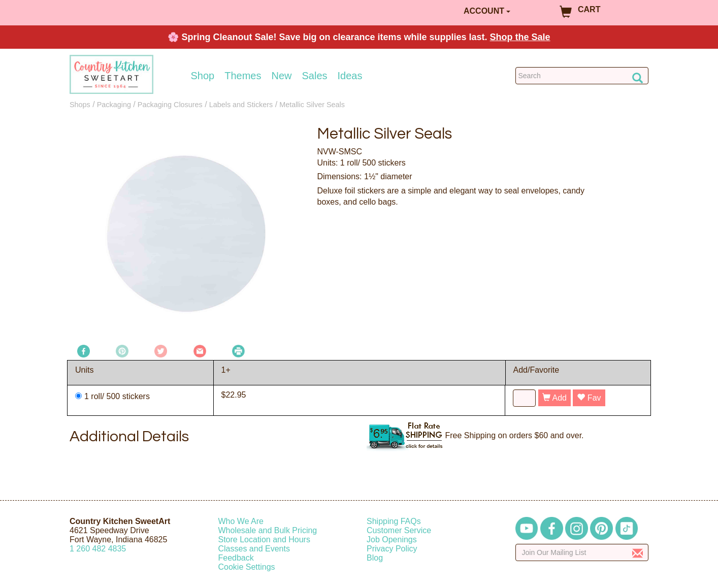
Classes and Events (254, 549)
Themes (243, 76)
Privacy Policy (392, 549)
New (281, 76)
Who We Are (241, 521)
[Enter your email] (582, 552)
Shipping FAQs (394, 521)
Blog (375, 558)
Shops (80, 105)
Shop (203, 76)
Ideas (350, 76)
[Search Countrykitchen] (582, 76)
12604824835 (98, 549)
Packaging (114, 105)
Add (554, 398)
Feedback (236, 558)
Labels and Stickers (241, 105)
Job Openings (392, 540)
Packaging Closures (170, 105)
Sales (315, 76)
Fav (589, 398)
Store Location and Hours (264, 540)
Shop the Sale (520, 37)
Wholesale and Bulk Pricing (268, 530)
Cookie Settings (247, 567)
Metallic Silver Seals (312, 105)
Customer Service (399, 530)
